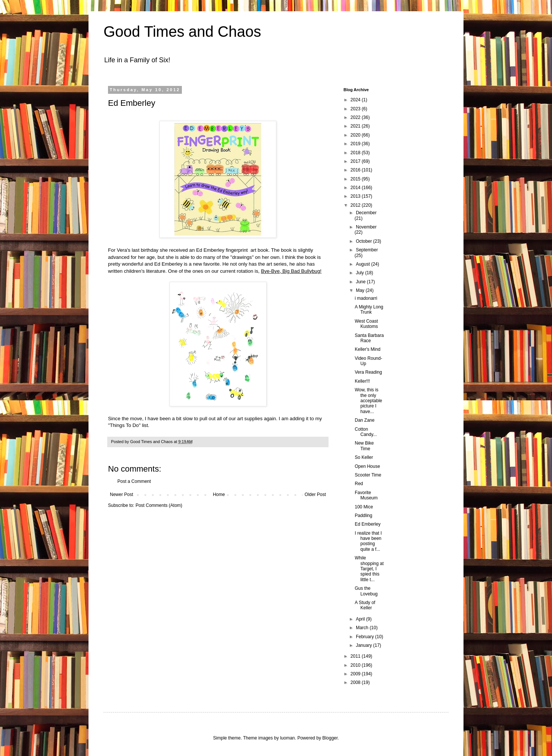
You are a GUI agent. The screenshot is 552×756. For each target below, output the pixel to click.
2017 (356, 161)
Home (219, 494)
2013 (356, 196)
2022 (356, 117)
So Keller (364, 457)
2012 (356, 205)
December (366, 213)
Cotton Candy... (366, 432)
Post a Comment (134, 481)
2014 (356, 188)
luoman (287, 738)
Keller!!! (362, 381)
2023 (356, 109)
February (365, 637)
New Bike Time (364, 446)
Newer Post (121, 494)
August (364, 264)
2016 (356, 170)
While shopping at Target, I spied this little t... (369, 569)
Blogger (330, 738)
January (364, 645)
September (367, 250)
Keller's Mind (367, 349)
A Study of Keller (365, 605)
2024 (356, 100)
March (363, 628)
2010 (356, 665)
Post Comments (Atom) (159, 505)
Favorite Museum (366, 495)
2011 (356, 656)
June (361, 282)
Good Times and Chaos (182, 32)
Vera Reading (368, 372)
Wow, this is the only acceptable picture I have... (368, 401)
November (366, 227)
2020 (356, 135)
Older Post (315, 494)
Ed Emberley (368, 524)
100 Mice (364, 507)
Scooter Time (368, 475)
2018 (356, 153)
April (361, 619)
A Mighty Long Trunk (369, 310)
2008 (356, 682)
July (361, 273)
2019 (356, 144)
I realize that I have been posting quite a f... (368, 541)
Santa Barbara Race (369, 338)
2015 (356, 179)
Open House (367, 466)
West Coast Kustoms (366, 324)
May (361, 290)
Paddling (364, 516)
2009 (356, 674)
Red (359, 484)
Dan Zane (365, 420)
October (364, 241)
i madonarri (366, 298)
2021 (356, 126)
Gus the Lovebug (366, 591)
